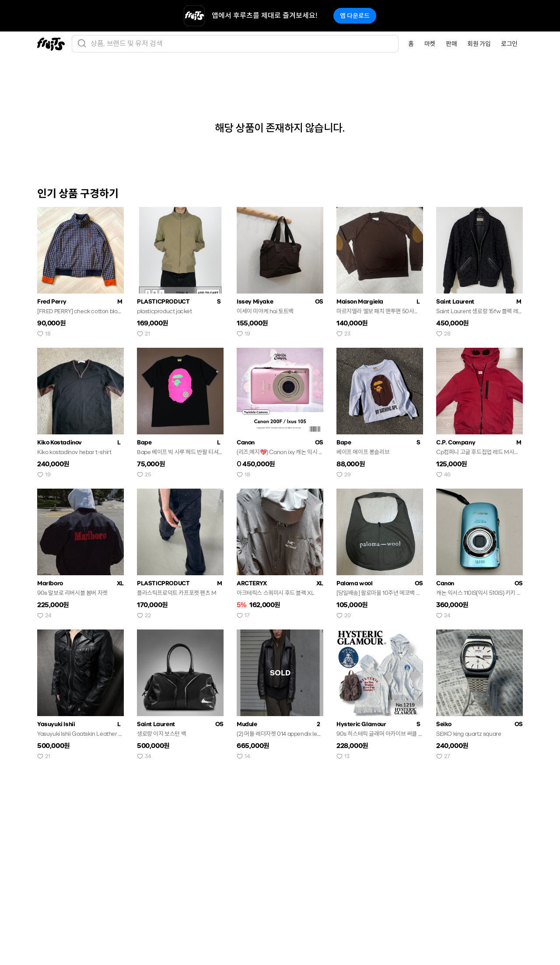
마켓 (430, 44)
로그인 (509, 44)
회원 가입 (479, 44)
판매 (451, 44)
